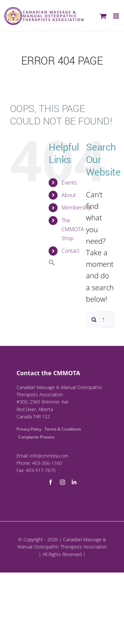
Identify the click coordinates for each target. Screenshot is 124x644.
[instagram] (62, 482)
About (69, 195)
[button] (52, 264)
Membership (77, 208)
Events (69, 182)
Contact (70, 251)
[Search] (94, 320)
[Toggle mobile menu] (117, 16)
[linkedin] (74, 482)
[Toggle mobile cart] (103, 16)
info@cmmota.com (49, 456)
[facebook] (51, 482)
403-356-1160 (47, 463)
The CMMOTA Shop (73, 229)
